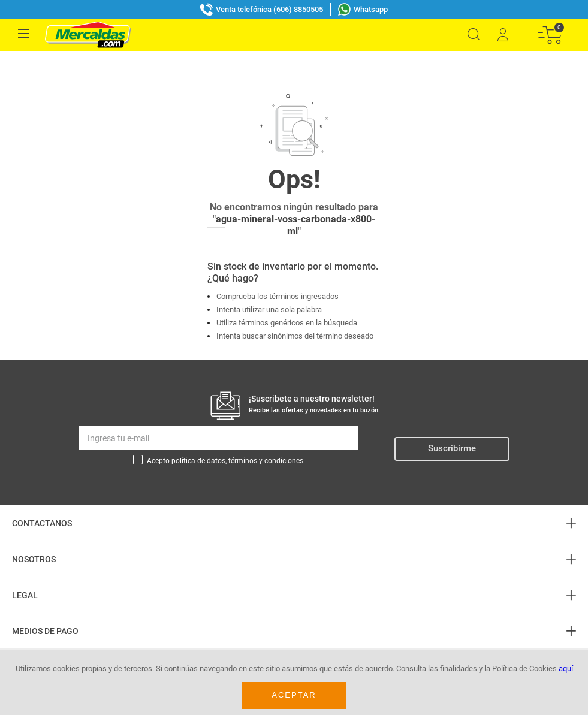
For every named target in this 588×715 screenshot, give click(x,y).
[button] (474, 34)
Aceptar (294, 695)
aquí (566, 669)
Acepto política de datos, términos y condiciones (225, 435)
